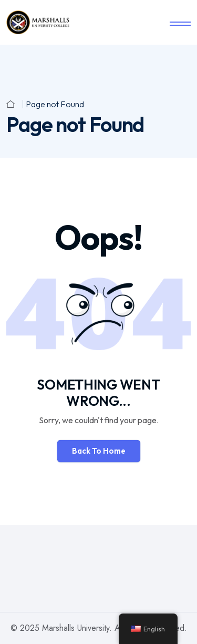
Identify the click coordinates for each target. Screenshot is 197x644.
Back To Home (99, 451)
